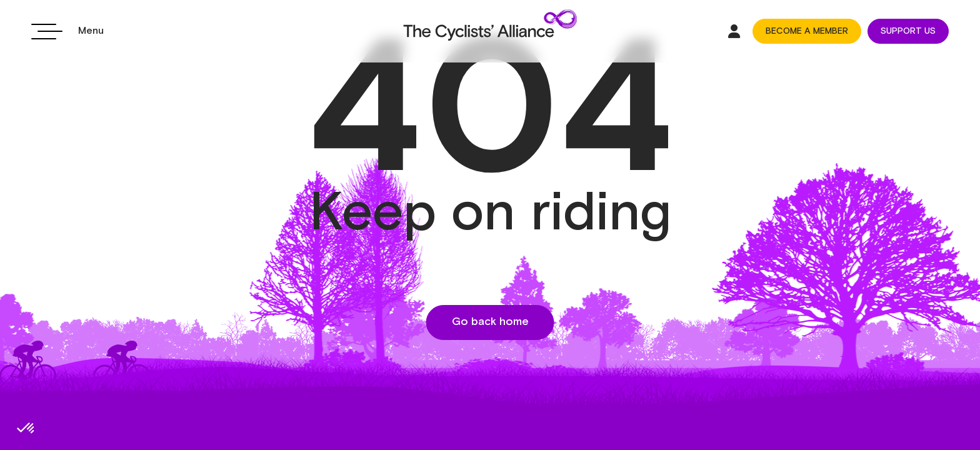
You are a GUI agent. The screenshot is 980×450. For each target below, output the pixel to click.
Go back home (490, 322)
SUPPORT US (908, 31)
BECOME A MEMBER (807, 31)
